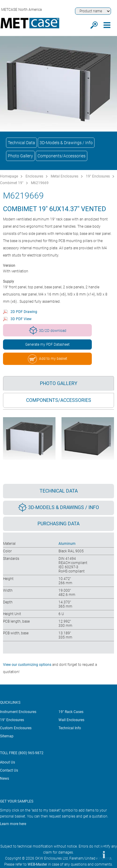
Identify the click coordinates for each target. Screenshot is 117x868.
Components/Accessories (61, 156)
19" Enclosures (98, 176)
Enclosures (34, 176)
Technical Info (70, 728)
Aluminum (67, 544)
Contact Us (9, 770)
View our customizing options (27, 665)
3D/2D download (48, 330)
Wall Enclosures (71, 720)
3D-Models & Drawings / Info (66, 143)
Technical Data (21, 143)
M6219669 (40, 183)
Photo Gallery (20, 156)
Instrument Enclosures (18, 712)
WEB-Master (37, 864)
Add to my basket (48, 359)
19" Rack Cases (71, 712)
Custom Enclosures (16, 728)
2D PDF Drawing (24, 312)
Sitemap (7, 736)
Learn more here (13, 824)
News (4, 778)
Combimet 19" (12, 183)
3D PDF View (21, 319)
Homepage (9, 176)
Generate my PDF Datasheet (47, 344)
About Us (7, 762)
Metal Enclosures (64, 176)
